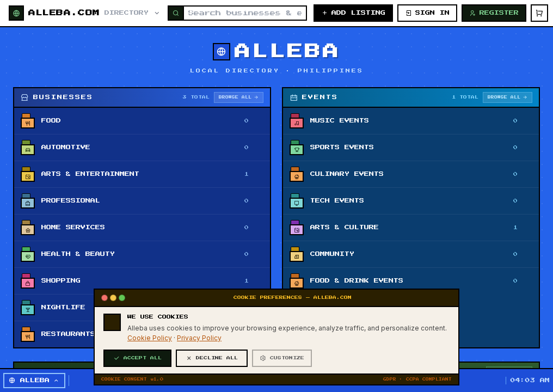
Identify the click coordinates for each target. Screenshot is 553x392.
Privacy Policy (199, 374)
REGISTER (494, 13)
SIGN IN (427, 13)
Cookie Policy (150, 374)
